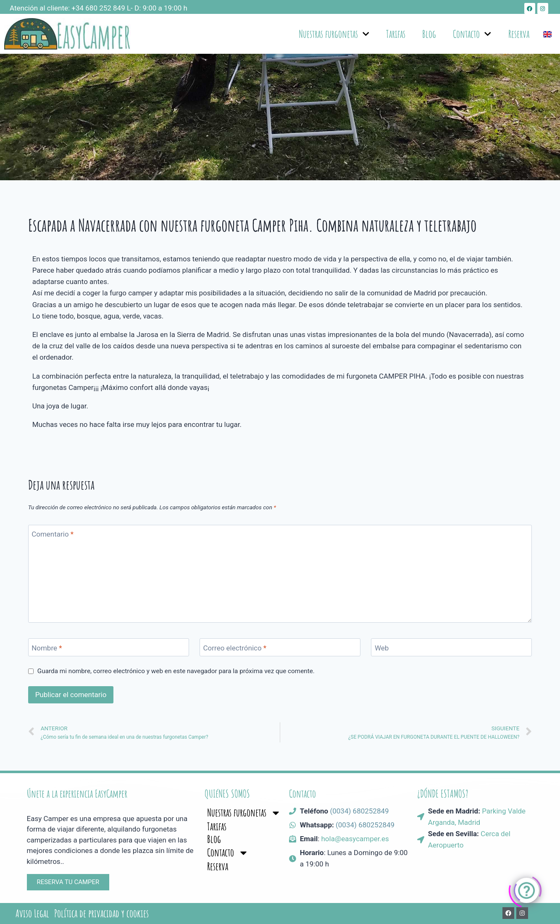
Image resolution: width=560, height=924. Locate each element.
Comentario (53, 534)
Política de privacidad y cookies (101, 913)
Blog (429, 34)
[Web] (451, 647)
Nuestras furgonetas (334, 34)
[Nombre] (109, 647)
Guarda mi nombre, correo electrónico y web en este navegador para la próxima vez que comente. (176, 671)
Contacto (472, 34)
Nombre (47, 648)
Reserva (519, 34)
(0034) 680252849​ (365, 825)
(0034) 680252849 (359, 811)
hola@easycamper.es (355, 839)
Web (382, 648)
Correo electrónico (235, 648)
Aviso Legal (32, 913)
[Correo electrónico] (280, 647)
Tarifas (396, 34)
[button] (68, 882)
